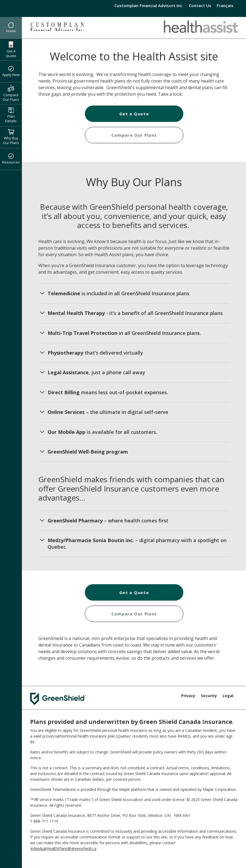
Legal (228, 696)
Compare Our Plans (11, 93)
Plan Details (11, 115)
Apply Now (11, 72)
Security (209, 696)
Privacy (188, 696)
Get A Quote (11, 50)
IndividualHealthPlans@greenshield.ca (63, 848)
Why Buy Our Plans (11, 137)
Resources (11, 159)
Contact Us (200, 5)
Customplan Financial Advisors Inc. (149, 5)
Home (11, 28)
